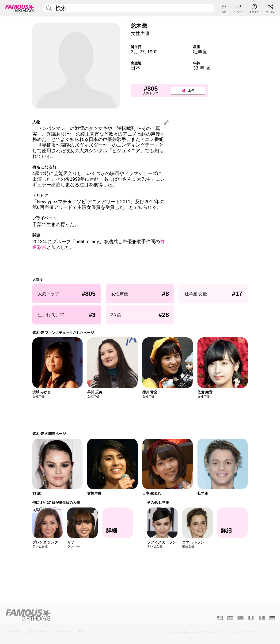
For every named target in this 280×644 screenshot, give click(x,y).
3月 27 (138, 52)
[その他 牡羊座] (232, 523)
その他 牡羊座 (158, 502)
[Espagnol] (230, 618)
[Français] (251, 618)
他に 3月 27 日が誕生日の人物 (56, 502)
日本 (136, 68)
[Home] (72, 615)
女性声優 (140, 33)
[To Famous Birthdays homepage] (20, 8)
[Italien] (262, 618)
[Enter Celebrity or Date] (129, 8)
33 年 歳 (202, 68)
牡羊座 (200, 52)
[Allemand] (272, 618)
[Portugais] (240, 618)
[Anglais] (220, 618)
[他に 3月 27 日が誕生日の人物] (118, 523)
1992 (152, 52)
